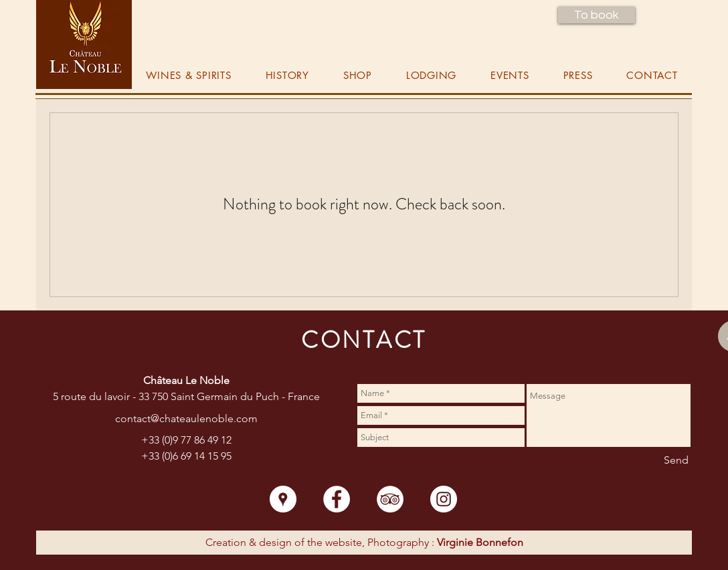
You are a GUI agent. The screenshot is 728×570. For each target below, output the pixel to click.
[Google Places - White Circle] (283, 499)
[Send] (676, 461)
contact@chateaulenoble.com (186, 418)
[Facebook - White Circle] (337, 499)
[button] (597, 15)
